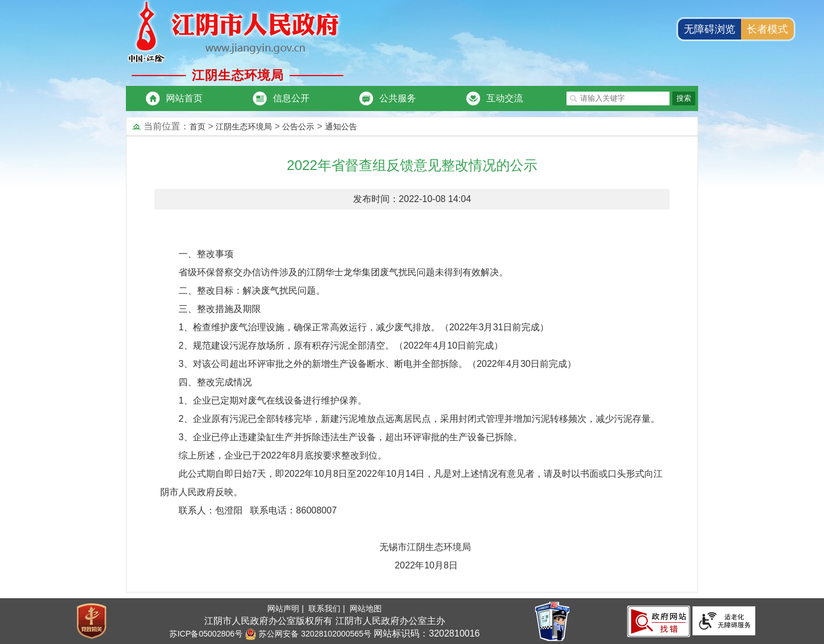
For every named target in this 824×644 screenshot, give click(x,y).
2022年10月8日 (318, 565)
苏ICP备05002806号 (206, 634)
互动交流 (505, 98)
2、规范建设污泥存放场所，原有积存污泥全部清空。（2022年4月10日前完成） (341, 345)
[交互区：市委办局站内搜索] (632, 98)
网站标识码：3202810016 (425, 633)
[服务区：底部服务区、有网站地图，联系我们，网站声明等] (412, 621)
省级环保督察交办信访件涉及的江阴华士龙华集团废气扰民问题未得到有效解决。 (343, 272)
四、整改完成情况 (215, 382)
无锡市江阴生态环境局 (325, 547)
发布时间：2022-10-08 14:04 (412, 199)
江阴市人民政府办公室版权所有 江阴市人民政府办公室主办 (324, 621)
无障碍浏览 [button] (710, 29)
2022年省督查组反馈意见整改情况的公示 (412, 165)
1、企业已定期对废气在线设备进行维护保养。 (273, 400)
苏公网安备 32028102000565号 (308, 634)
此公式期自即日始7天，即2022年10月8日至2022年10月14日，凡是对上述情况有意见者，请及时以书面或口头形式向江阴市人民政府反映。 (411, 483)
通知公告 (341, 127)
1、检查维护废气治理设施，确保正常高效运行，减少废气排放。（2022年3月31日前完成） (364, 327)
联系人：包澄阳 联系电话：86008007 (258, 510)
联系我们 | (328, 609)
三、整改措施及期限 (220, 309)
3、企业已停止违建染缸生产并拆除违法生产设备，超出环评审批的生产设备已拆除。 (350, 437)
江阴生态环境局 (244, 127)
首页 (197, 127)
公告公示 (298, 127)
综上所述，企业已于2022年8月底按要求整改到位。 (283, 455)
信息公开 (291, 98)
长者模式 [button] (767, 29)
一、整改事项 (206, 254)
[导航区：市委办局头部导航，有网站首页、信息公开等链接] (339, 98)
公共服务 (398, 98)
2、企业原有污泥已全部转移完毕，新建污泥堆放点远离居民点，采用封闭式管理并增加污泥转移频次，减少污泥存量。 (419, 419)
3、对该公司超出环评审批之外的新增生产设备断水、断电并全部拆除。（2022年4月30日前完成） (377, 364)
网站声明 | (286, 609)
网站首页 (184, 98)
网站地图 (366, 609)
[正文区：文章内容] (412, 374)
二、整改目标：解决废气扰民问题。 (252, 291)
